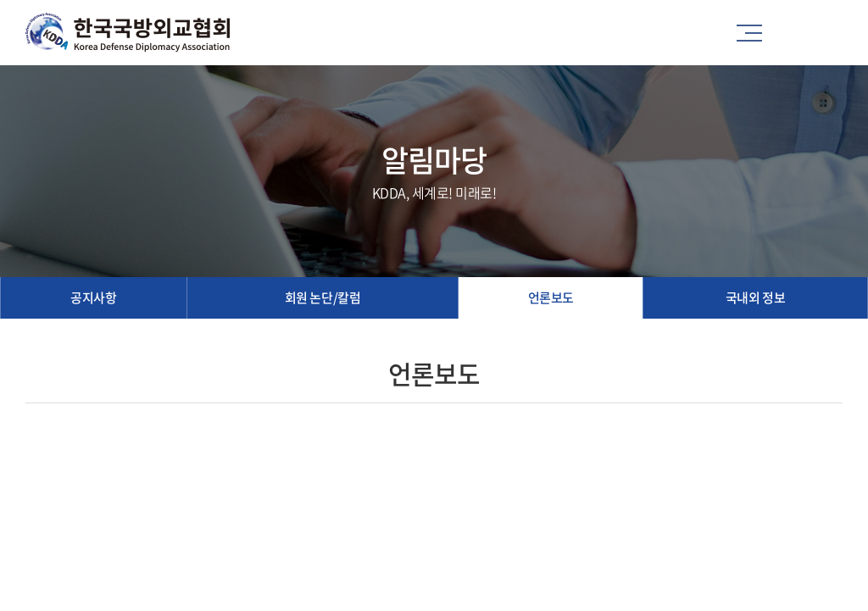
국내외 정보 (755, 297)
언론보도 (551, 297)
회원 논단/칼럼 (323, 297)
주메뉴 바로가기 (0, 0)
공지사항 (93, 297)
